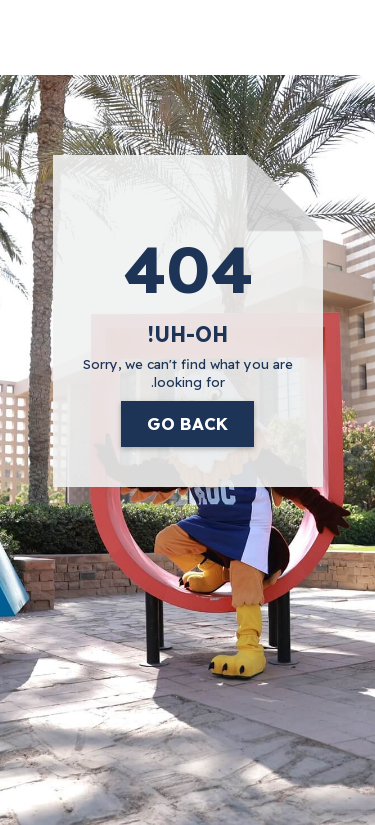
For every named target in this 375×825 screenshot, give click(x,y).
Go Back (187, 423)
